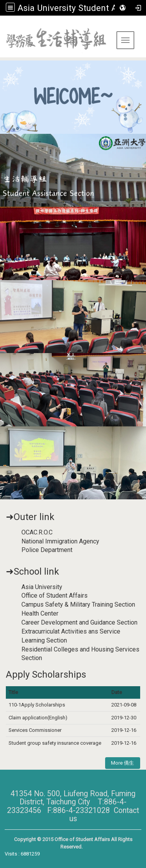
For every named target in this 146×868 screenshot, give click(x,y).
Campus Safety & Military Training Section (78, 604)
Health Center (40, 613)
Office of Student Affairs (55, 596)
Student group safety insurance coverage (55, 743)
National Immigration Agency (60, 541)
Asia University (42, 587)
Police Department (47, 550)
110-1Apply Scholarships (37, 705)
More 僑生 (122, 763)
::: (3, 25)
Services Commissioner (36, 730)
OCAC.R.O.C (37, 532)
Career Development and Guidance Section (79, 622)
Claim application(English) (38, 718)
